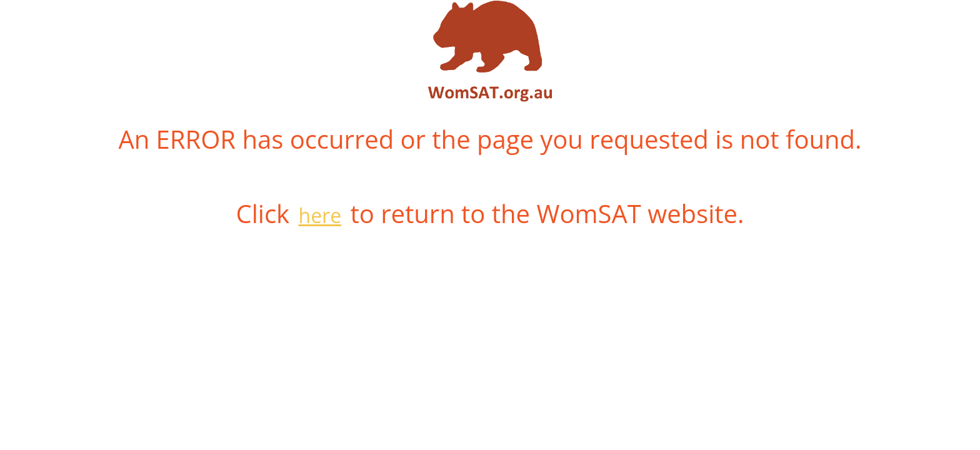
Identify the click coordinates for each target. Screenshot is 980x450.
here (320, 215)
